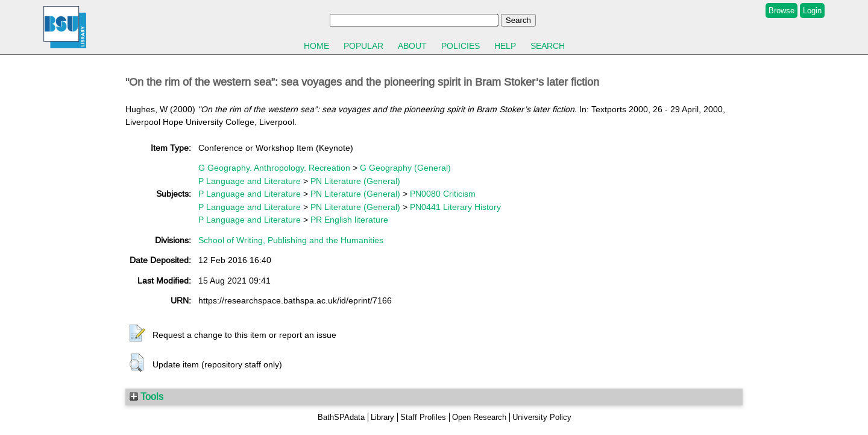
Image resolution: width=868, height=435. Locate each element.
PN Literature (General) (355, 181)
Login (812, 11)
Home (316, 46)
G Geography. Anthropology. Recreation (274, 168)
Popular (363, 46)
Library (382, 417)
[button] (137, 334)
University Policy (542, 417)
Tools (146, 396)
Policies (461, 46)
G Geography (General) (405, 168)
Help (505, 46)
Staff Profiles (423, 417)
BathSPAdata (341, 417)
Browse (782, 11)
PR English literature (349, 220)
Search (548, 46)
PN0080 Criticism (443, 194)
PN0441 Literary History (455, 207)
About (412, 46)
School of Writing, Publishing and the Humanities (291, 240)
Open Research (479, 417)
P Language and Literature (250, 181)
